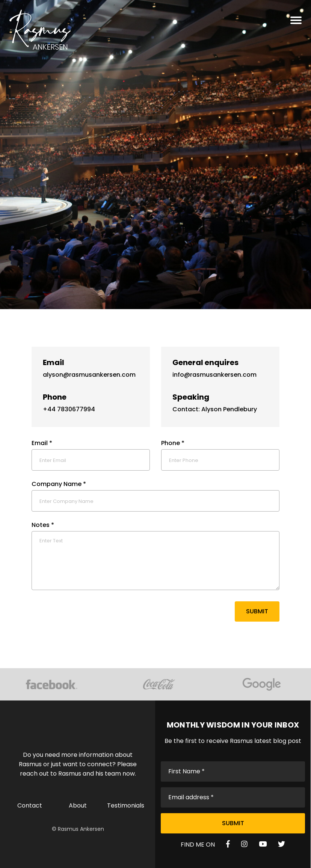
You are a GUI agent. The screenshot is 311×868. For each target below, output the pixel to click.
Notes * (43, 525)
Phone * (173, 443)
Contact (30, 805)
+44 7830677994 (69, 409)
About (78, 805)
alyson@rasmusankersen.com (89, 375)
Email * (42, 443)
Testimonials (126, 805)
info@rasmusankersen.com (214, 375)
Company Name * (59, 484)
